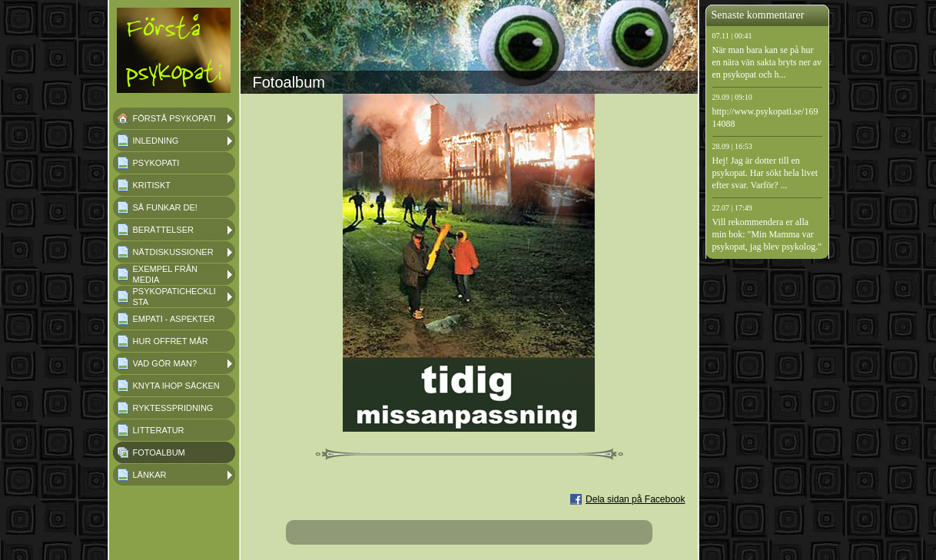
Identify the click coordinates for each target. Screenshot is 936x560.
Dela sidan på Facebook (635, 499)
